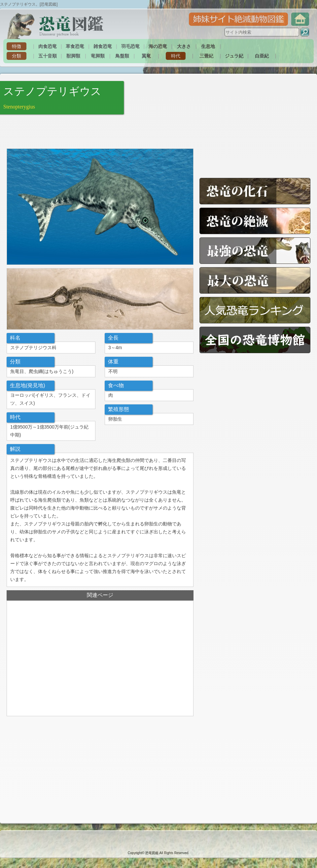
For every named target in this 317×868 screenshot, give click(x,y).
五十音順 (48, 56)
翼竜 (146, 56)
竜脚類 (98, 56)
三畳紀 (206, 56)
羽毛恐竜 (130, 46)
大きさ (184, 46)
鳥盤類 (122, 56)
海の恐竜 (158, 46)
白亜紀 (262, 56)
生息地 (208, 46)
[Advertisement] (84, 131)
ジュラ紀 (234, 56)
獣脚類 (73, 56)
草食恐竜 (75, 46)
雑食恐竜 (103, 46)
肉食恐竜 (48, 46)
